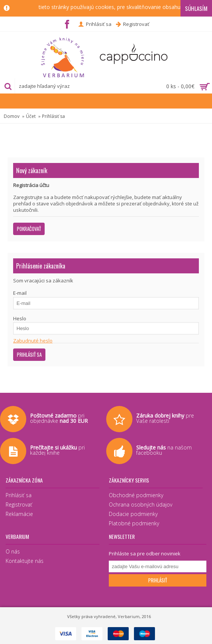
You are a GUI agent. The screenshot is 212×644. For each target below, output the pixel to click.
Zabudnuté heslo (33, 341)
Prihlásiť (158, 580)
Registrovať (19, 504)
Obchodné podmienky (136, 495)
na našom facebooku (164, 450)
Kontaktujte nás (25, 561)
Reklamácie (19, 514)
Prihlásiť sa (53, 116)
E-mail (20, 293)
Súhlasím (196, 8)
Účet (31, 116)
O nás (13, 551)
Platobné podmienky (134, 523)
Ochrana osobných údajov (141, 504)
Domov (12, 116)
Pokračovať (29, 229)
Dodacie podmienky (133, 514)
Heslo (20, 318)
